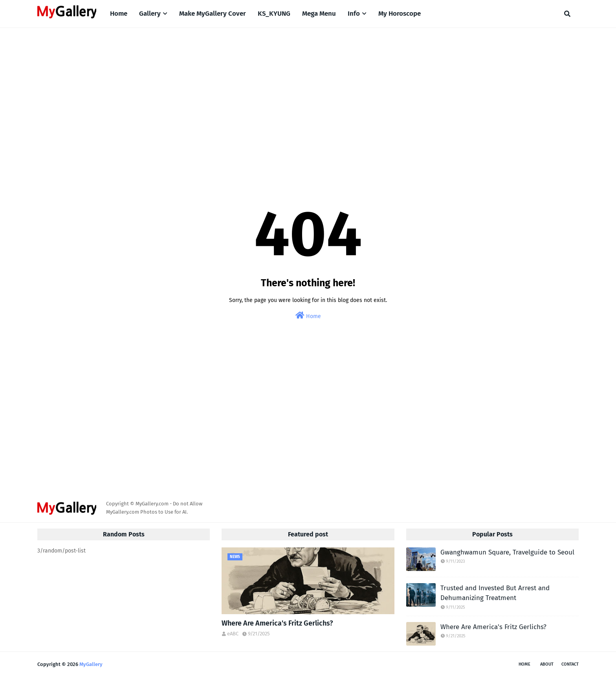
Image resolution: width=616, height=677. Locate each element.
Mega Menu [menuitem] (319, 14)
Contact (570, 664)
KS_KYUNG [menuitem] (274, 14)
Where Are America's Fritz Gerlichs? (277, 623)
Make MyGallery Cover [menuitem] (213, 14)
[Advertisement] (308, 95)
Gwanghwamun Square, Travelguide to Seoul (507, 552)
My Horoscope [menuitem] (400, 14)
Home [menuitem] (119, 14)
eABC (233, 634)
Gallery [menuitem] (150, 14)
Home (308, 316)
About (547, 664)
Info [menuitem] (354, 14)
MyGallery (91, 664)
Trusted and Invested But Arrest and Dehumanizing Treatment (495, 593)
